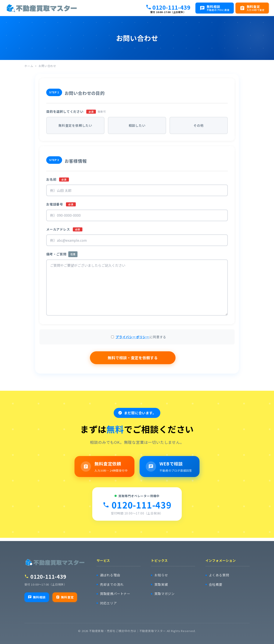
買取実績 (161, 585)
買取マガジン (165, 594)
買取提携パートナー (115, 594)
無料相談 (37, 597)
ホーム (29, 66)
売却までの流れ (112, 585)
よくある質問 (219, 575)
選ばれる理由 (110, 575)
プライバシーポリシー (133, 339)
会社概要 (216, 585)
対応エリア (108, 603)
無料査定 (65, 597)
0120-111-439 (168, 7)
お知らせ (161, 575)
